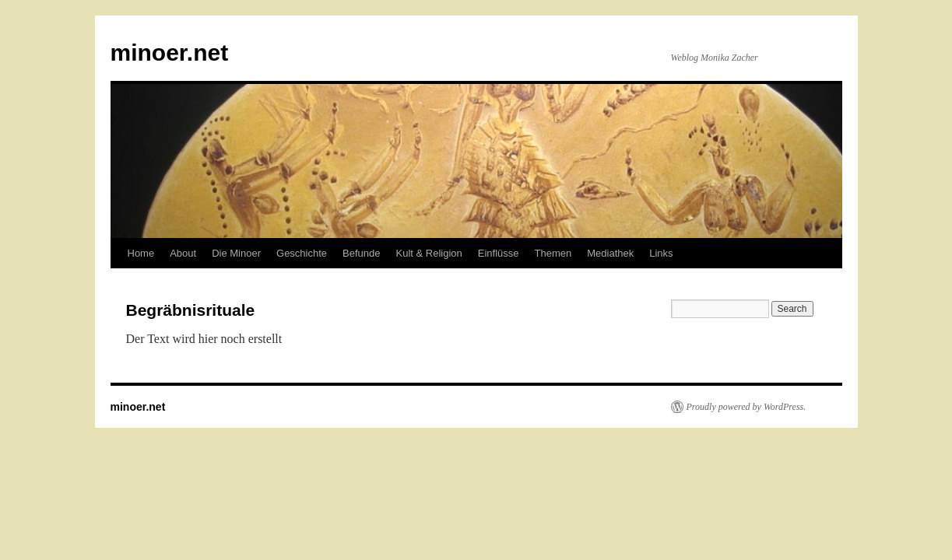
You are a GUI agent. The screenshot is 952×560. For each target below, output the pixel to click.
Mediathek (610, 253)
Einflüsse (499, 253)
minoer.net (170, 52)
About (183, 253)
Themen (553, 253)
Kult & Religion (429, 253)
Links (661, 253)
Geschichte (302, 253)
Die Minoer (236, 253)
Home (141, 253)
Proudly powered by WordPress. (746, 407)
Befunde (361, 253)
